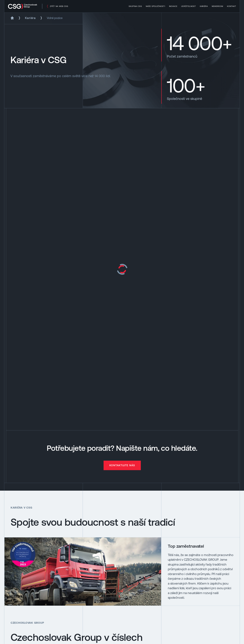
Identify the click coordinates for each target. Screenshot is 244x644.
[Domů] (12, 18)
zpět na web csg (59, 6)
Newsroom (218, 6)
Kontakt (232, 6)
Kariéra (204, 6)
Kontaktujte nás (122, 465)
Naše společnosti (156, 6)
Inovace (173, 6)
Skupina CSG (135, 6)
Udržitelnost (189, 6)
